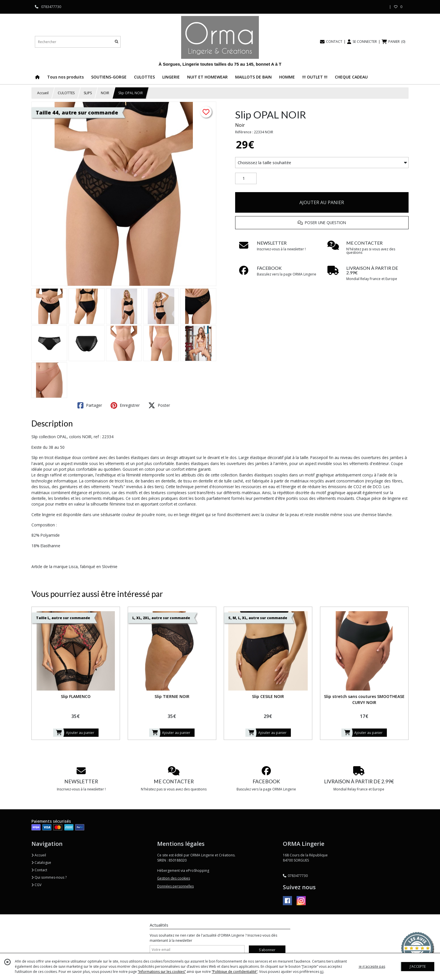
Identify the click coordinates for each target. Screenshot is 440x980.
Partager (90, 405)
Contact (39, 870)
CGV (36, 885)
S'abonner (267, 950)
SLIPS (88, 93)
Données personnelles (175, 886)
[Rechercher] (117, 42)
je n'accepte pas (372, 966)
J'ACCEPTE (418, 966)
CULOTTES (66, 93)
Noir (240, 125)
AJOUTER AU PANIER (322, 202)
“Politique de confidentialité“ (235, 972)
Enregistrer (125, 405)
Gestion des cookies (174, 878)
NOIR (105, 93)
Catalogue (41, 863)
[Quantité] (246, 178)
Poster (159, 405)
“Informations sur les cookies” (162, 972)
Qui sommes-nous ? (49, 877)
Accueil (43, 93)
